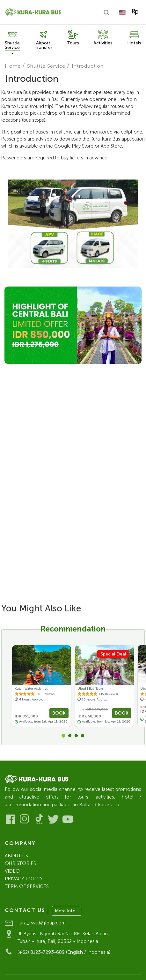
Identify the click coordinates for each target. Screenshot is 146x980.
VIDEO (12, 871)
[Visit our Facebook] (10, 819)
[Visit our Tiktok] (39, 819)
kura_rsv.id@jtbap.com (42, 923)
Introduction (88, 66)
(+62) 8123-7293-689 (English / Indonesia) (64, 952)
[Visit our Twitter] (53, 819)
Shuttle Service (46, 66)
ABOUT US (16, 856)
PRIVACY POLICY (24, 879)
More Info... (67, 911)
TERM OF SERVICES (27, 886)
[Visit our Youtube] (68, 819)
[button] (63, 736)
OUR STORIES (20, 863)
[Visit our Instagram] (25, 819)
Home (13, 66)
